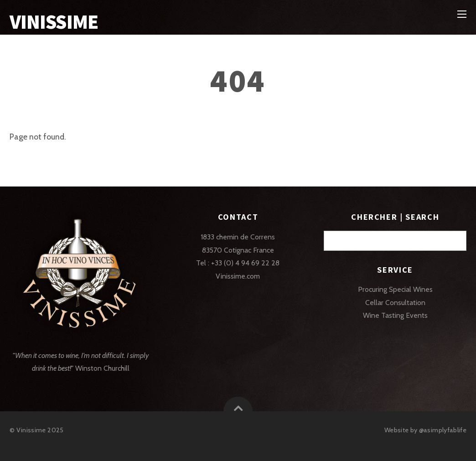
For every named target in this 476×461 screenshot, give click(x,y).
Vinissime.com (238, 276)
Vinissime (31, 430)
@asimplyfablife (443, 430)
